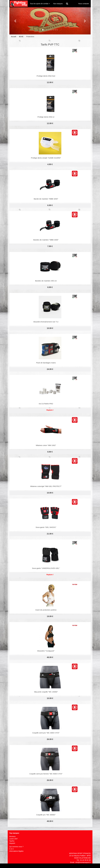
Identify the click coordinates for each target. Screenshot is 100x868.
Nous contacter (84, 4)
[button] (15, 21)
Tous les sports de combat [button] (40, 4)
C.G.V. (12, 849)
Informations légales (16, 851)
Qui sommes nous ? (16, 847)
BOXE (21, 37)
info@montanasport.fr (83, 862)
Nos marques (58, 4)
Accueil (14, 37)
